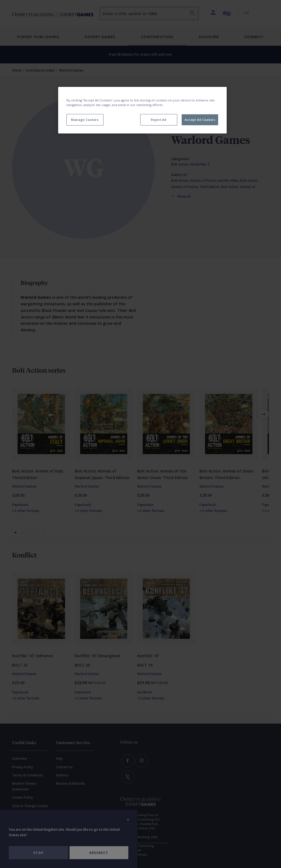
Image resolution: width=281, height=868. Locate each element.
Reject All (159, 120)
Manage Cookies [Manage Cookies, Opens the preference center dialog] (85, 120)
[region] (142, 110)
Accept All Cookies (200, 120)
